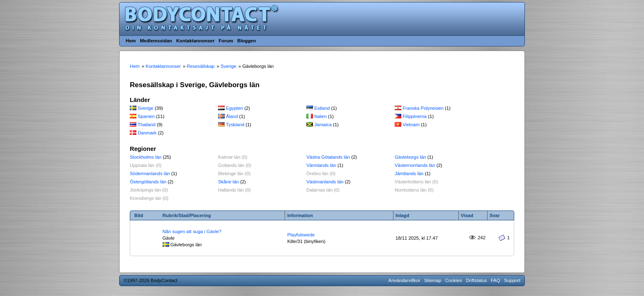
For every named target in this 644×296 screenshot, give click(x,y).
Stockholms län (146, 157)
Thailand (147, 125)
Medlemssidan (156, 41)
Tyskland (235, 125)
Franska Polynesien (423, 108)
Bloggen (247, 41)
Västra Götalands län (328, 157)
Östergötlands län (148, 182)
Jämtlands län (409, 173)
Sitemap (433, 280)
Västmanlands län (325, 182)
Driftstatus (476, 280)
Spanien (146, 116)
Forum (226, 41)
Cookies (454, 280)
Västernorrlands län (415, 165)
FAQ (496, 280)
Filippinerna (415, 116)
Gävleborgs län (410, 157)
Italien (320, 116)
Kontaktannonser (195, 41)
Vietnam (411, 125)
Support (512, 280)
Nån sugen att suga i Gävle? (192, 231)
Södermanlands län (150, 173)
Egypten (235, 108)
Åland (232, 116)
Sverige (146, 108)
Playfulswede (301, 235)
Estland (322, 108)
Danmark (147, 133)
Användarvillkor (405, 280)
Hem (131, 41)
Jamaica (323, 125)
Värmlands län (321, 165)
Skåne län (229, 182)
